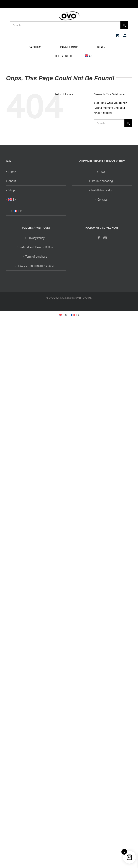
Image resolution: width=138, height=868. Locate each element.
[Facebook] (99, 238)
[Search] (124, 25)
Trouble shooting (102, 181)
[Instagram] (105, 238)
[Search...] (65, 25)
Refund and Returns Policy (36, 247)
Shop (12, 190)
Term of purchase (36, 256)
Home (12, 172)
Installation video (102, 190)
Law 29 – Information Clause (36, 266)
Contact (102, 199)
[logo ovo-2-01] (69, 12)
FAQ (102, 172)
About (12, 181)
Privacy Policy (36, 238)
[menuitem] (89, 56)
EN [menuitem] (65, 315)
